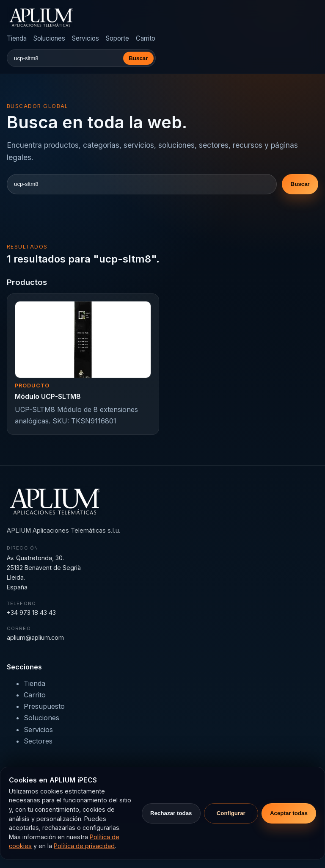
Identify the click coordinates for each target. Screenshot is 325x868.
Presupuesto (44, 706)
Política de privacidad (84, 846)
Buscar (138, 58)
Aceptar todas (289, 813)
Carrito (146, 38)
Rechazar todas (171, 813)
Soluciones (49, 38)
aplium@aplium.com (35, 637)
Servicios (85, 38)
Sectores (38, 741)
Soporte (117, 38)
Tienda (17, 38)
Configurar (231, 813)
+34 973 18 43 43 (31, 612)
